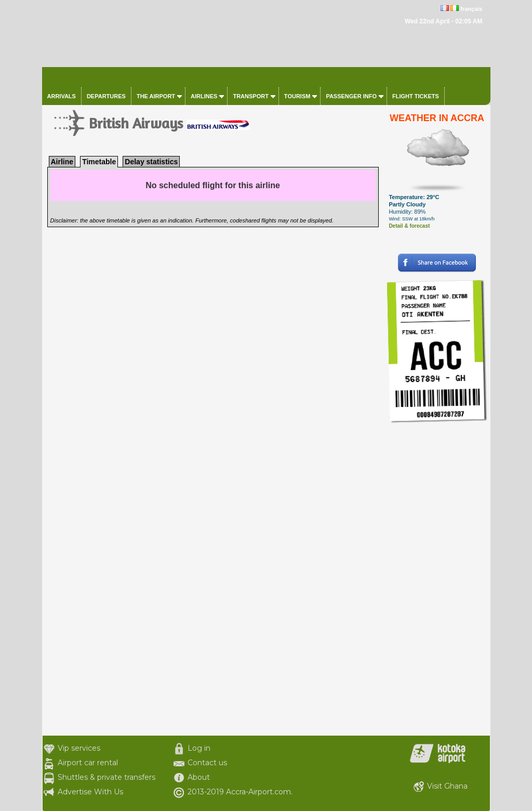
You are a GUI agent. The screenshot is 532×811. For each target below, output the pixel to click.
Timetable (99, 162)
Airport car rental (88, 763)
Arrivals (62, 96)
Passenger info (351, 96)
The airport (156, 96)
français (471, 9)
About (199, 777)
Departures (106, 96)
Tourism (297, 96)
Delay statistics (151, 162)
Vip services (79, 748)
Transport (250, 96)
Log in (199, 748)
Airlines (204, 96)
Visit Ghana (447, 786)
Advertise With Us (90, 792)
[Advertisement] (437, 580)
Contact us (207, 763)
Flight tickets (416, 96)
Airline (62, 162)
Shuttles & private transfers (107, 777)
